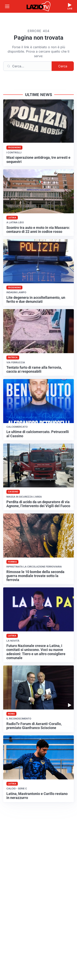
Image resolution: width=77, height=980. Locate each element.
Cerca (63, 66)
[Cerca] (27, 66)
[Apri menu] (7, 6)
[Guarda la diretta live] (70, 6)
